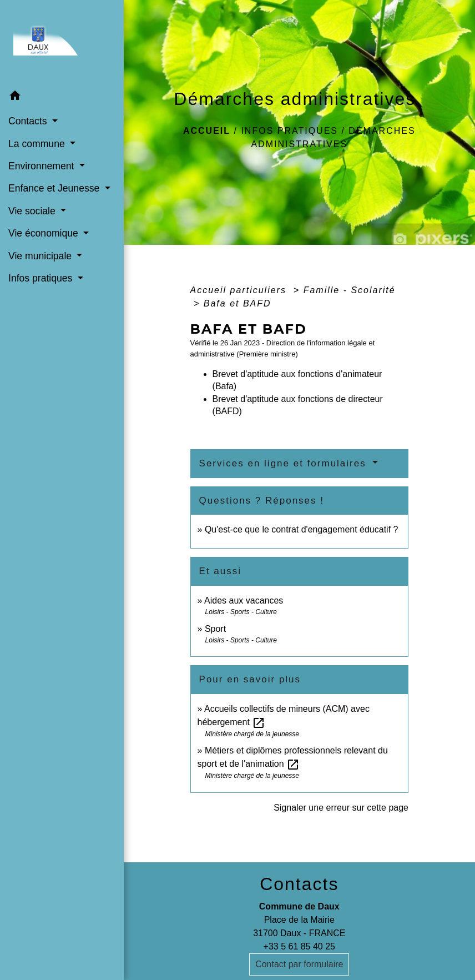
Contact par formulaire (299, 964)
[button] (62, 97)
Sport (215, 629)
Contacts (299, 884)
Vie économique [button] (45, 233)
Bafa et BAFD (238, 303)
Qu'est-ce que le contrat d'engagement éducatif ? (302, 529)
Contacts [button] (29, 121)
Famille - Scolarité (350, 290)
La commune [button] (38, 144)
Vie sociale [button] (33, 211)
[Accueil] (62, 42)
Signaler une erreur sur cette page (341, 808)
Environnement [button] (42, 166)
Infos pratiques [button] (42, 278)
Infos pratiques (289, 131)
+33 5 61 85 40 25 (299, 946)
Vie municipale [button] (41, 256)
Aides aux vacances (244, 600)
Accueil (207, 131)
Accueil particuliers (240, 290)
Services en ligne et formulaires (285, 463)
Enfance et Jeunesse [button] (55, 188)
